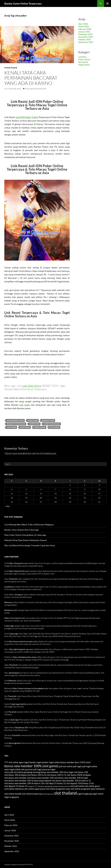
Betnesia (8, 602)
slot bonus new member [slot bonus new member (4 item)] (15, 778)
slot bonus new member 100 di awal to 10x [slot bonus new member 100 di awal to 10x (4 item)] (24, 783)
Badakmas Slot (22, 727)
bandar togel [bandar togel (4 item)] (35, 762)
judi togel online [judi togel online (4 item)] (90, 766)
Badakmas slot (11, 610)
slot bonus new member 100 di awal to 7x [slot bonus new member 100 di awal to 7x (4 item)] (71, 781)
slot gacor (19, 594)
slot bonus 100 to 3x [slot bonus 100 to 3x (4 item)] (37, 775)
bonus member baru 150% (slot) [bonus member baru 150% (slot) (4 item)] (76, 762)
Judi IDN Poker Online (27, 117)
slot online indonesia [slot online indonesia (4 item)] (14, 789)
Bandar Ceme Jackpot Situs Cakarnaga (21, 530)
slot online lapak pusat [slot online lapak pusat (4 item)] (35, 789)
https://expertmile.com (19, 571)
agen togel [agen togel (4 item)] (24, 762)
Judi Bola (82, 57)
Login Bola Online (32, 386)
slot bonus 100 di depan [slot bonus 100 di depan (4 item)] (16, 775)
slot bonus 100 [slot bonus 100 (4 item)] (81, 772)
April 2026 (83, 24)
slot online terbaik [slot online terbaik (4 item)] (13, 794)
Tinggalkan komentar (36, 89)
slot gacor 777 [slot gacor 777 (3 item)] (33, 786)
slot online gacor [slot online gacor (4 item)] (92, 786)
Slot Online (83, 62)
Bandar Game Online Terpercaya (23, 3)
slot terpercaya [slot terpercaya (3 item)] (48, 794)
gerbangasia (14, 673)
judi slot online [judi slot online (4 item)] (66, 766)
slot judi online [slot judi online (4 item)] (77, 786)
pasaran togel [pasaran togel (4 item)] (49, 769)
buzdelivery (10, 587)
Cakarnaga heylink (18, 704)
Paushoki (13, 579)
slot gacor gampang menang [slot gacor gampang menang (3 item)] (48, 786)
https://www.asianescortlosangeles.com (30, 688)
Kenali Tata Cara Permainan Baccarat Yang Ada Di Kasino (31, 78)
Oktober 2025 (85, 39)
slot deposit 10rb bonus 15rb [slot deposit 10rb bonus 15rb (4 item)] (80, 783)
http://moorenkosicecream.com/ (23, 641)
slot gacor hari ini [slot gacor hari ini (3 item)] (64, 786)
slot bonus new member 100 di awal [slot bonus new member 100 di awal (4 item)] (71, 778)
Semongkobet (15, 743)
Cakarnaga (9, 626)
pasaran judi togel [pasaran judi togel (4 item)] (33, 769)
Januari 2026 (84, 32)
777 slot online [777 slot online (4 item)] (11, 762)
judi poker (25, 405)
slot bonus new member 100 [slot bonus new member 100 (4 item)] (40, 778)
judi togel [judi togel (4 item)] (77, 766)
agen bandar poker (15, 420)
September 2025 (86, 42)
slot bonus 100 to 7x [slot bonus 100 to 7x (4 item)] (57, 775)
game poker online (52, 424)
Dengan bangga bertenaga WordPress (19, 864)
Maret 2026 (84, 26)
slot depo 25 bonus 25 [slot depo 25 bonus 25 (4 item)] (55, 783)
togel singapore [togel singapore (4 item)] (12, 797)
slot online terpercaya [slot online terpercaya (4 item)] (32, 794)
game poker (34, 424)
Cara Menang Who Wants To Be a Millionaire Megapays (29, 525)
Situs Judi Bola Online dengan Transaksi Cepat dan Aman (30, 545)
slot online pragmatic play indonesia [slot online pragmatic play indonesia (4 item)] (88, 789)
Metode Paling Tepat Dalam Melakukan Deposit (26, 540)
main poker (25, 427)
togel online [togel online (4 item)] (98, 794)
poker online (40, 427)
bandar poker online (16, 424)
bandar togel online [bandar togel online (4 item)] (51, 762)
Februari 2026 (85, 29)
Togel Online (84, 65)
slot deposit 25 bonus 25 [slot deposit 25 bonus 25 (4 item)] (16, 786)
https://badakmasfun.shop (24, 657)
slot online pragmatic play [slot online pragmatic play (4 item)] (58, 789)
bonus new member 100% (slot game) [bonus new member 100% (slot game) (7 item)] (31, 766)
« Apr (7, 506)
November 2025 (86, 37)
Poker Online (11, 68)
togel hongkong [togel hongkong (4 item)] (84, 794)
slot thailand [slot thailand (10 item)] (65, 793)
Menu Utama (108, 3)
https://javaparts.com (18, 563)
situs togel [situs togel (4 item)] (69, 772)
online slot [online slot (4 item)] (20, 769)
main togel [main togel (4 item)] (9, 769)
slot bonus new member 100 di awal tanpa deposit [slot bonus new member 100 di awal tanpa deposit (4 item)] (28, 781)
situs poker (54, 427)
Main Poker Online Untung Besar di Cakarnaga (25, 535)
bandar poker (48, 420)
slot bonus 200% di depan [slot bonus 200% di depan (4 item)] (79, 775)
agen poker (33, 420)
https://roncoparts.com (15, 618)
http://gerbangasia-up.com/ (21, 649)
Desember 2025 (85, 34)
